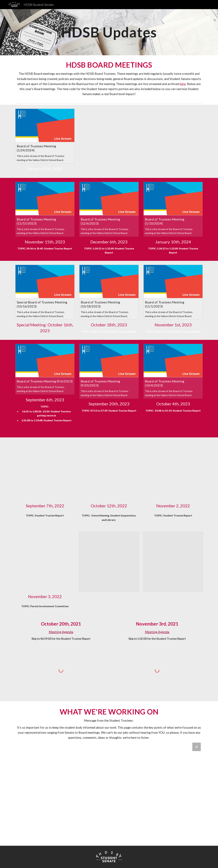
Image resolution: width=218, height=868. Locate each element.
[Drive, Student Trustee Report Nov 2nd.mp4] (173, 471)
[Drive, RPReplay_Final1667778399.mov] (45, 562)
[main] (109, 32)
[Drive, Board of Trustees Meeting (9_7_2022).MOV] (45, 471)
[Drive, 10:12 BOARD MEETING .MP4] (109, 471)
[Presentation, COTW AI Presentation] (125, 136)
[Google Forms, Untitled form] (109, 792)
